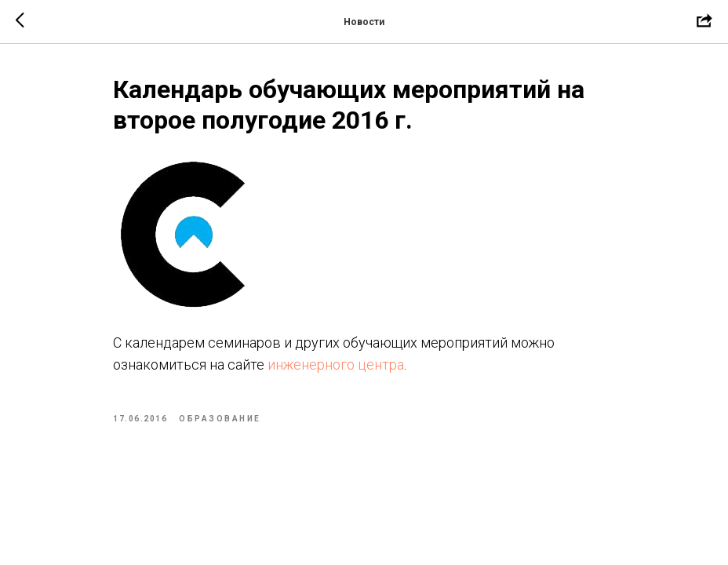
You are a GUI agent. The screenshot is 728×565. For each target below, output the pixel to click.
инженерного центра (336, 365)
